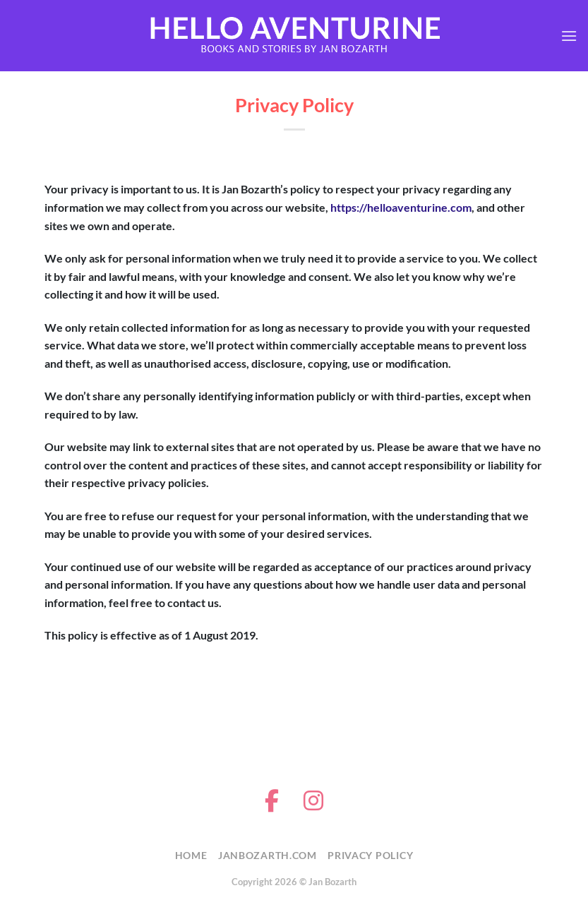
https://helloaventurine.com (401, 207)
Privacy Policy (370, 855)
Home (191, 855)
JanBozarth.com (268, 855)
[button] (569, 36)
